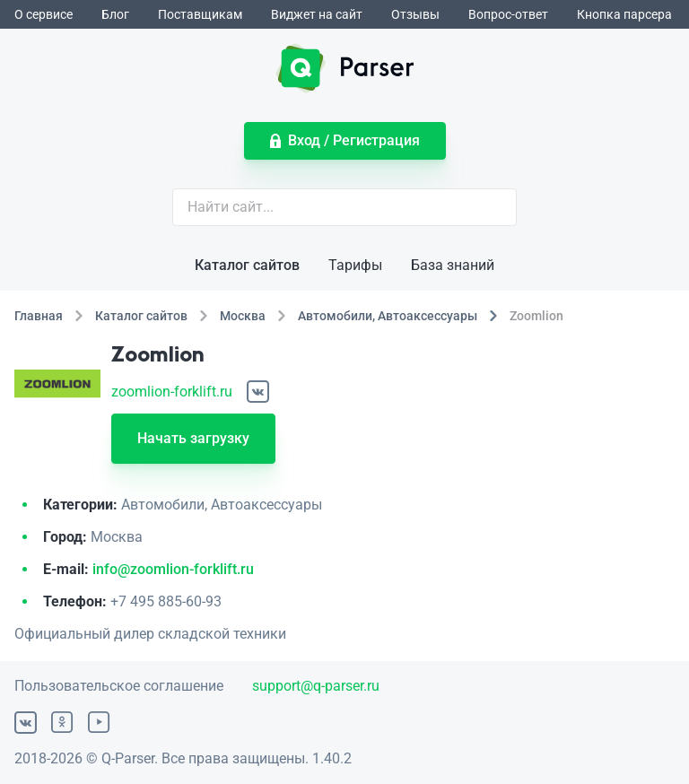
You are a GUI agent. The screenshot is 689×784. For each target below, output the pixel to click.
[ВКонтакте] (258, 392)
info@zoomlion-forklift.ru (173, 569)
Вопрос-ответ (508, 14)
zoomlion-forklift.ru (172, 392)
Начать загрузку (193, 438)
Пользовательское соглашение (119, 686)
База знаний (453, 265)
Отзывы (415, 14)
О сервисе (44, 14)
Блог (115, 14)
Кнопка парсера (624, 14)
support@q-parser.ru (316, 686)
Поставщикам (200, 14)
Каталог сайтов (247, 265)
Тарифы (355, 265)
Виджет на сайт (317, 14)
